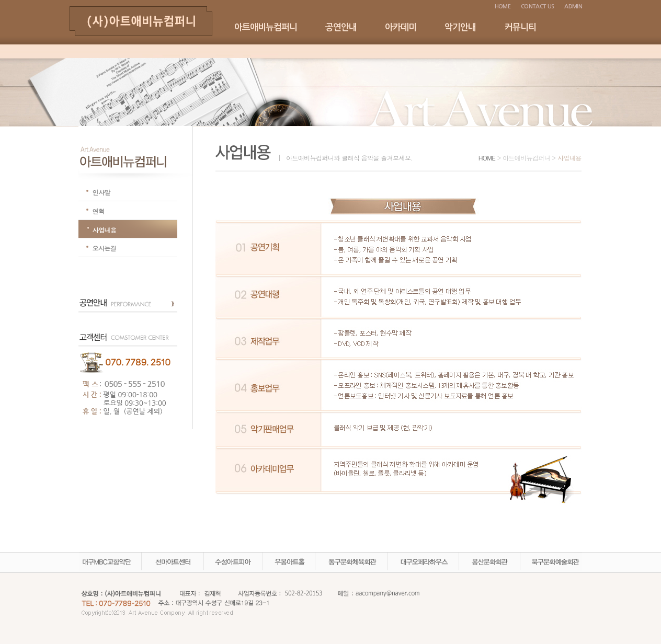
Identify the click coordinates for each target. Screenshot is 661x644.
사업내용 (105, 230)
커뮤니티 (520, 27)
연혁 (99, 211)
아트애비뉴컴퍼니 (266, 27)
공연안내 (341, 27)
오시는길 (105, 248)
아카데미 (401, 27)
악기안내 (460, 27)
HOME (503, 7)
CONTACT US (537, 7)
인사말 (101, 192)
